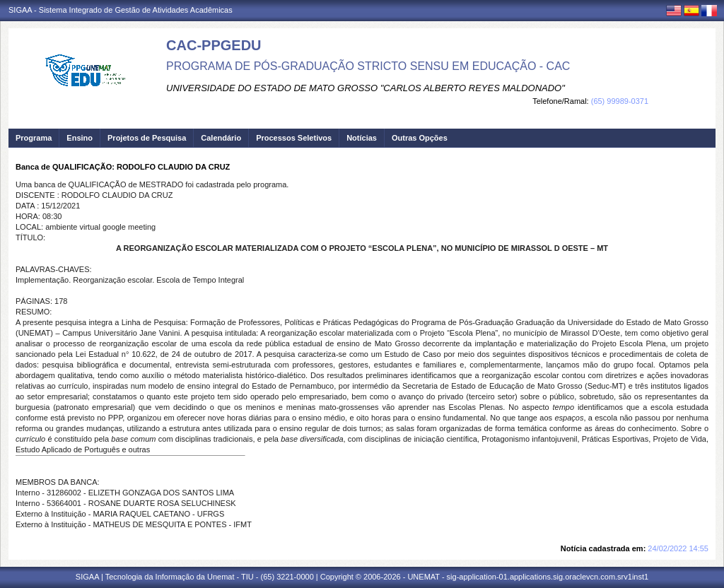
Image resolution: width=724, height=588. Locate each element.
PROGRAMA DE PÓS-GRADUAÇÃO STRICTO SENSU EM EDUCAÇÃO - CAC (368, 66)
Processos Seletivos (294, 138)
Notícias (362, 138)
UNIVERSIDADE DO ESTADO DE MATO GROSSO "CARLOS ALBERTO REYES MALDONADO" (366, 88)
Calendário (221, 138)
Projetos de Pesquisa (147, 138)
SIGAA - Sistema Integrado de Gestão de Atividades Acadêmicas (121, 10)
